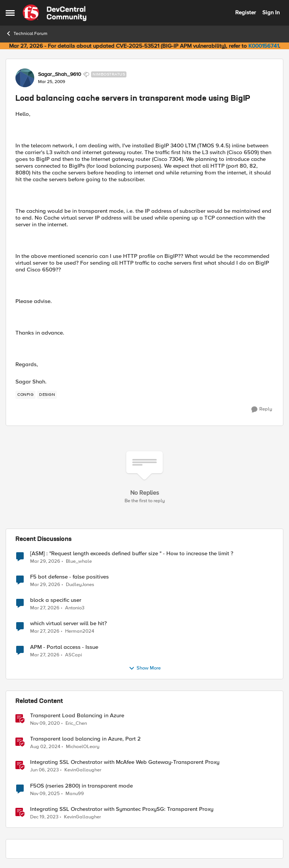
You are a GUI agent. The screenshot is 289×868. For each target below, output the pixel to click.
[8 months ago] (45, 794)
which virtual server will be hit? (68, 623)
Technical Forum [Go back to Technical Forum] (27, 33)
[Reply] (262, 409)
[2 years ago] (44, 817)
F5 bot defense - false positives (69, 577)
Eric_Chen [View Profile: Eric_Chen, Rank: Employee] (76, 723)
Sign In (271, 12)
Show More (145, 668)
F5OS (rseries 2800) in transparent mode (81, 786)
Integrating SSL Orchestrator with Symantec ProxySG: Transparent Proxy (122, 809)
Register (246, 12)
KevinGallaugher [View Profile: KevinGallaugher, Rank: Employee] (83, 770)
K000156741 (264, 46)
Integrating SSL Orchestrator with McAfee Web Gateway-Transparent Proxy (125, 762)
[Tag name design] (47, 395)
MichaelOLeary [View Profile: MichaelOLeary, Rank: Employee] (83, 747)
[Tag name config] (25, 395)
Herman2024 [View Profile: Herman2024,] (80, 631)
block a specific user (56, 600)
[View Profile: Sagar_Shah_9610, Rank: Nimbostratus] (25, 78)
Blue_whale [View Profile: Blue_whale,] (79, 561)
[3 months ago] (45, 562)
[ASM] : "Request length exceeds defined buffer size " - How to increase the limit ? (132, 554)
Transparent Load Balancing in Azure (77, 716)
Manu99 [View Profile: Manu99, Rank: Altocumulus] (75, 793)
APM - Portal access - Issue (64, 647)
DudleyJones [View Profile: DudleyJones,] (80, 585)
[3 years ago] (44, 770)
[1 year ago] (45, 747)
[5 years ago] (45, 724)
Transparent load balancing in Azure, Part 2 (85, 739)
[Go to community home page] (55, 13)
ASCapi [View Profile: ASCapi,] (74, 655)
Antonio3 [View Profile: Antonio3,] (75, 608)
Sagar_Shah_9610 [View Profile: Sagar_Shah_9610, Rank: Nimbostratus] (60, 74)
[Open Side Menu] (10, 13)
